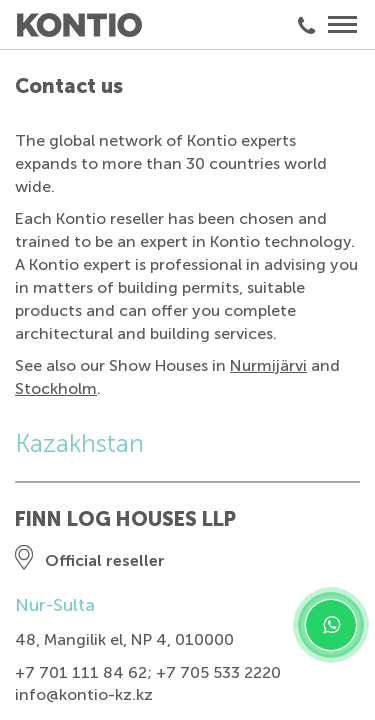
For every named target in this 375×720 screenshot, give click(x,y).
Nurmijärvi (268, 365)
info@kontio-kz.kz (84, 694)
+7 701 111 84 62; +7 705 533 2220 (148, 672)
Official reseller (105, 560)
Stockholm (56, 388)
